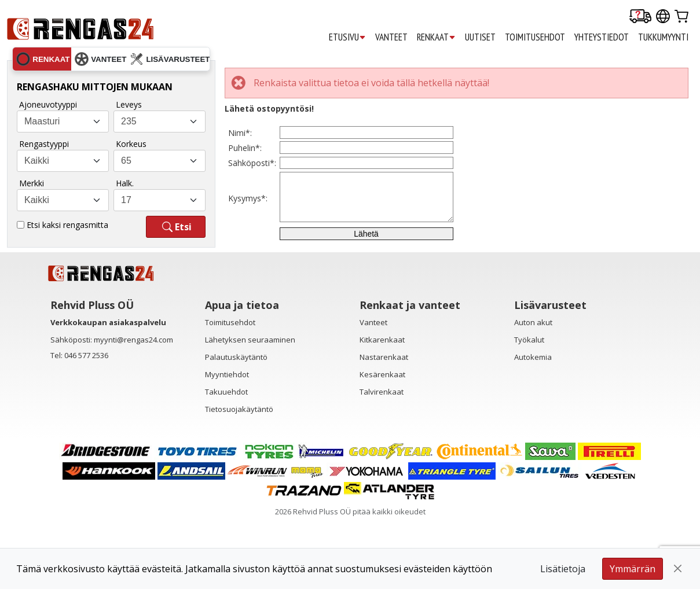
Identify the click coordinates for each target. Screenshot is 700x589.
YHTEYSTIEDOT (602, 37)
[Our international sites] (663, 17)
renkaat (43, 59)
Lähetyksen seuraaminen (250, 407)
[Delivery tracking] (640, 17)
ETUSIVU (347, 37)
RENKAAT (436, 37)
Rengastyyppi (44, 144)
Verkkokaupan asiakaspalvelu (108, 390)
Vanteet (373, 390)
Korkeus (131, 144)
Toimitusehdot (230, 390)
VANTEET (391, 37)
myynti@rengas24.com (133, 407)
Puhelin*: (245, 169)
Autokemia (533, 425)
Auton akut (533, 390)
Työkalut (529, 407)
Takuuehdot (226, 459)
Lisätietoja (563, 569)
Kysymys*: (248, 246)
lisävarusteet (170, 59)
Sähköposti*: (252, 198)
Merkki (32, 183)
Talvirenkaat (382, 459)
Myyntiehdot (227, 442)
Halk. (125, 183)
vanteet (100, 59)
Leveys (129, 104)
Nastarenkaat (384, 425)
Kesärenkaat (382, 442)
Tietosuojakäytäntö (239, 477)
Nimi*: (240, 140)
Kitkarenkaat (382, 407)
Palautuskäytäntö (236, 425)
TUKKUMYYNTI (663, 37)
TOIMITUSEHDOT (535, 37)
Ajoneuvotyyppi (48, 104)
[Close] (678, 569)
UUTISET (480, 37)
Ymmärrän (633, 569)
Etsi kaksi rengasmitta (67, 225)
